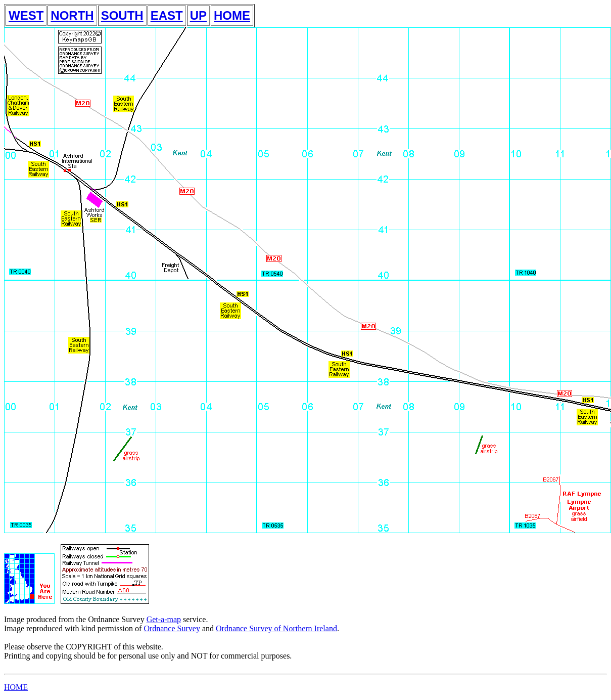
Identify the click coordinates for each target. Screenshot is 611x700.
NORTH (72, 15)
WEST (26, 15)
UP (198, 15)
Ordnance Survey (172, 628)
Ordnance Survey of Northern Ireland (276, 628)
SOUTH (122, 15)
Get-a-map (164, 619)
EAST (167, 15)
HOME (232, 15)
